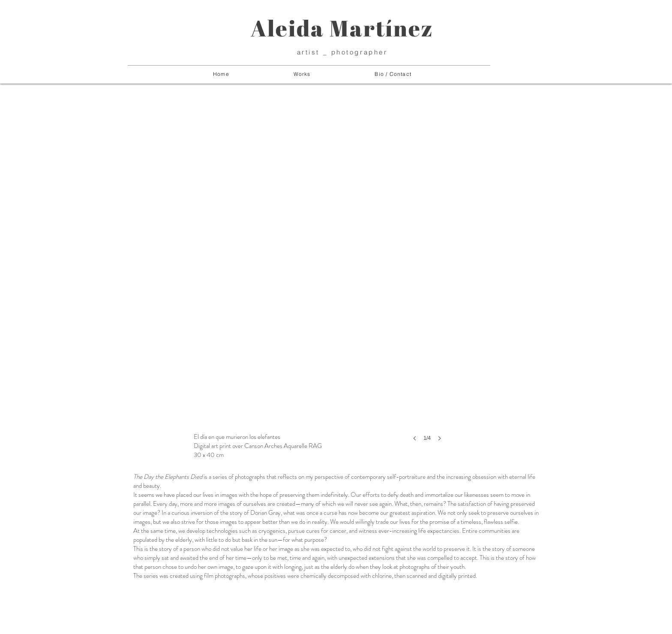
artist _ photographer (342, 52)
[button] (302, 74)
